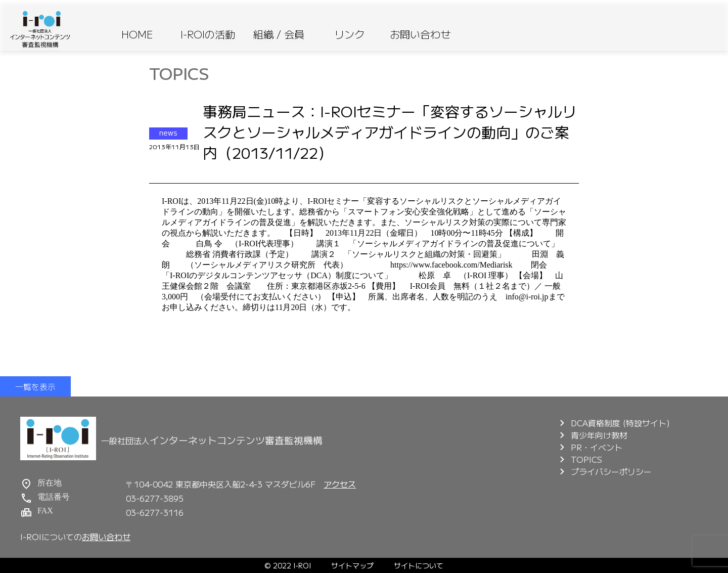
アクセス (340, 484)
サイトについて (419, 565)
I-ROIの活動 (208, 34)
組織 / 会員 (279, 34)
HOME (137, 34)
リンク (349, 34)
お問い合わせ (420, 34)
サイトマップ (352, 565)
